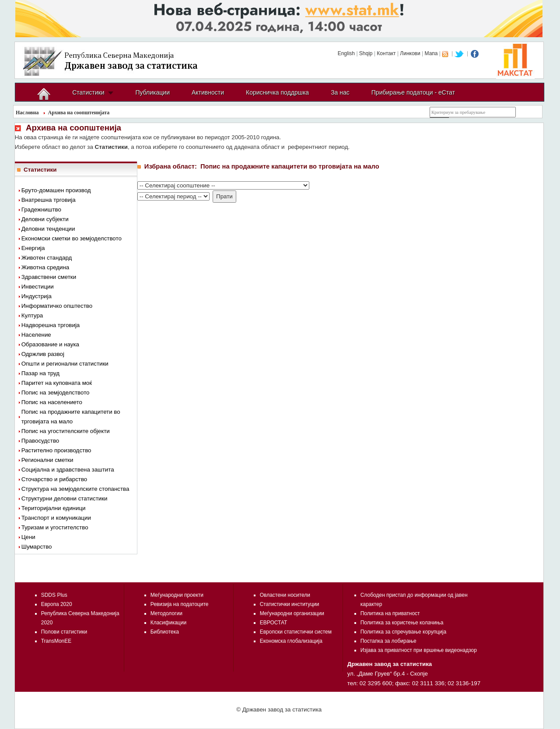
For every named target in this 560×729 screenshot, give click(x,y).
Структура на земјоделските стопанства (75, 489)
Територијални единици (54, 508)
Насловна (27, 113)
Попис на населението (52, 402)
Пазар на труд (40, 373)
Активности (208, 92)
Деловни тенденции (48, 229)
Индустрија (37, 296)
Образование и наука (50, 344)
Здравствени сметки (49, 277)
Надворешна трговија (51, 325)
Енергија (33, 248)
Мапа (431, 53)
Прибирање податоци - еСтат (413, 92)
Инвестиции (38, 287)
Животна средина (45, 267)
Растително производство (56, 450)
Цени (28, 537)
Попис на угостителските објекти (66, 431)
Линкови (410, 53)
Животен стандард (47, 258)
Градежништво (41, 210)
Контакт (386, 53)
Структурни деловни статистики (65, 498)
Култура (32, 315)
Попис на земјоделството (56, 393)
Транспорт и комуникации (56, 518)
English (346, 53)
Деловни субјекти (45, 219)
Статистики (88, 92)
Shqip (366, 53)
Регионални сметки (47, 460)
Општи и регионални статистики (65, 364)
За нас (340, 92)
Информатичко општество (57, 306)
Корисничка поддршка (277, 92)
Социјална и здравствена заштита (68, 470)
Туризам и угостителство (55, 527)
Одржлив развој (43, 354)
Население (36, 335)
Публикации (152, 92)
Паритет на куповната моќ (57, 383)
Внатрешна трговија (49, 200)
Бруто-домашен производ (56, 190)
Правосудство (40, 441)
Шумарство (37, 547)
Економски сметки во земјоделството (72, 238)
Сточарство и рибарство (54, 479)
